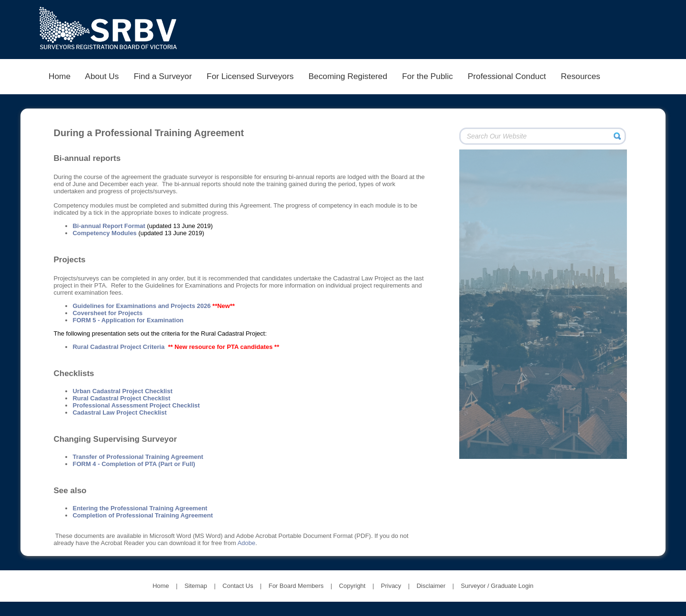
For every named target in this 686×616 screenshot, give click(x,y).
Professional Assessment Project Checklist (136, 405)
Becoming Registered (348, 76)
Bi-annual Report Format (109, 226)
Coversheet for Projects (107, 313)
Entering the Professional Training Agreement (140, 508)
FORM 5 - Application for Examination (128, 320)
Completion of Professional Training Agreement (142, 515)
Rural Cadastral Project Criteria (118, 347)
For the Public (427, 76)
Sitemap (196, 586)
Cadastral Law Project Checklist (119, 412)
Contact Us (238, 586)
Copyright (353, 586)
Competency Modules (104, 233)
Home (59, 76)
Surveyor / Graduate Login (497, 586)
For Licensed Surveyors (250, 76)
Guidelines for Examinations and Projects (135, 306)
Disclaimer (431, 586)
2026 (204, 306)
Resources (581, 76)
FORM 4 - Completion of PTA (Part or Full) (134, 464)
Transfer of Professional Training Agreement (138, 457)
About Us (102, 76)
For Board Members (296, 586)
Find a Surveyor (163, 76)
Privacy (391, 586)
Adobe (246, 543)
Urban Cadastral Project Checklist (122, 391)
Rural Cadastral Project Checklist (121, 398)
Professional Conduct (507, 76)
